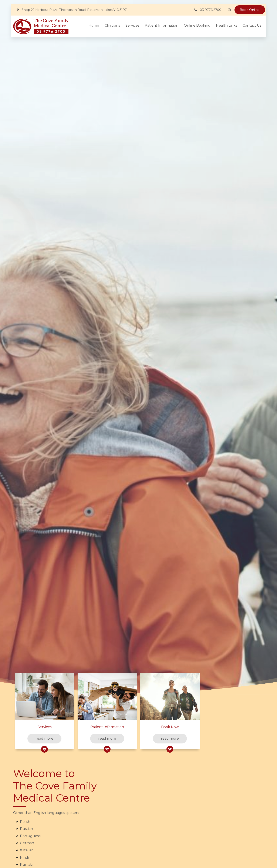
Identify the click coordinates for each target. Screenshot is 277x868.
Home (94, 25)
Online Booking (197, 25)
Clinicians (112, 25)
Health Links (227, 25)
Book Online (250, 10)
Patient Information (162, 25)
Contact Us (252, 25)
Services (132, 25)
